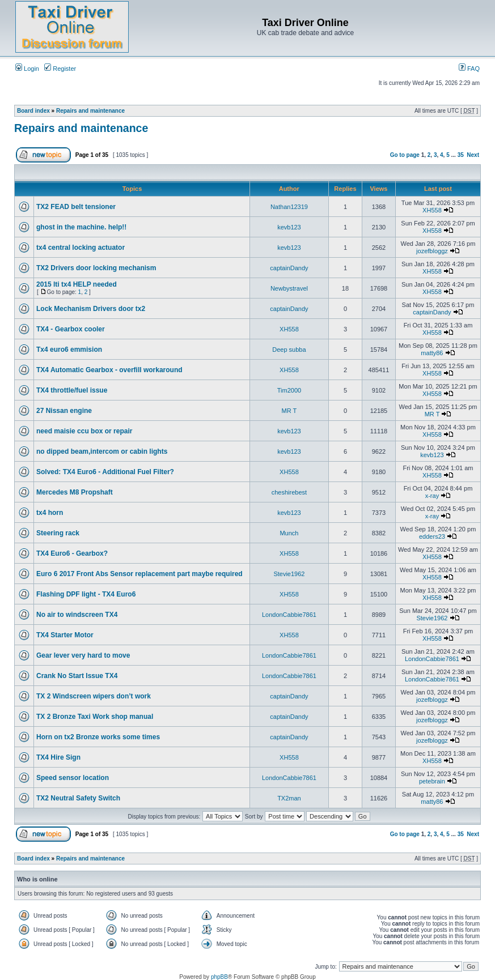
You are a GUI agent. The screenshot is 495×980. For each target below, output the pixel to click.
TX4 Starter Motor (65, 635)
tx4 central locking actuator (81, 248)
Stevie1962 (289, 574)
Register (60, 69)
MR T (289, 411)
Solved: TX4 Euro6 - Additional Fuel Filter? (105, 472)
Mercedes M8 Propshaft (75, 492)
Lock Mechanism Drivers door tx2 (91, 309)
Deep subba (289, 350)
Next (473, 155)
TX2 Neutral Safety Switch (78, 798)
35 (461, 155)
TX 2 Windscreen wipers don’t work (94, 696)
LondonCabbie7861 (289, 615)
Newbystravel (289, 288)
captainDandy (289, 268)
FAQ (469, 69)
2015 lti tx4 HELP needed (77, 284)
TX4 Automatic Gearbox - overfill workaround (109, 370)
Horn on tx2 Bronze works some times (98, 737)
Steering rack (58, 533)
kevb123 (289, 227)
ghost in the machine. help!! (81, 227)
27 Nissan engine (64, 411)
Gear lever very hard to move (83, 655)
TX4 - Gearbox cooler (71, 329)
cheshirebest (289, 492)
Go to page (405, 155)
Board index (33, 111)
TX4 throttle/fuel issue (72, 390)
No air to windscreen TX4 (77, 615)
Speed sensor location (73, 778)
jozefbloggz (432, 251)
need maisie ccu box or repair (84, 431)
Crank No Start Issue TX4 (77, 676)
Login (27, 69)
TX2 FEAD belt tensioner (76, 207)
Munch (289, 533)
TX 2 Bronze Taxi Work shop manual (95, 717)
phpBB (219, 977)
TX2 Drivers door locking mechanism (96, 268)
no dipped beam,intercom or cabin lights (102, 451)
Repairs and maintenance (90, 111)
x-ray (432, 496)
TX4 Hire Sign (58, 757)
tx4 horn (50, 513)
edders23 (432, 536)
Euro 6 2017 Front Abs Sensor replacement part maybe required (139, 574)
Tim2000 (289, 390)
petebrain (432, 781)
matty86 (432, 353)
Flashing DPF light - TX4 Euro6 (86, 594)
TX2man (289, 798)
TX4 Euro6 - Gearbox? (72, 553)
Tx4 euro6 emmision (69, 350)
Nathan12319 (289, 207)
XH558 (432, 210)
